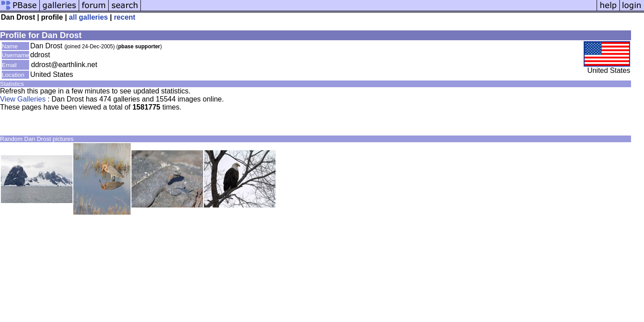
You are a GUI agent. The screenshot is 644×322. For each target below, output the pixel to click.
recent (125, 17)
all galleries (88, 17)
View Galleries (23, 99)
